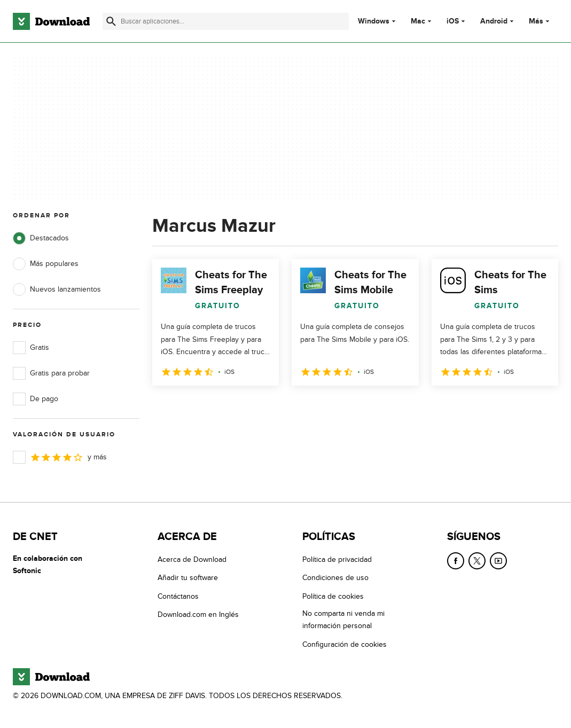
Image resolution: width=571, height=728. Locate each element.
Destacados (41, 238)
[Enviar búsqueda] (111, 21)
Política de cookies (333, 596)
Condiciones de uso (335, 578)
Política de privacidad (337, 559)
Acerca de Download (192, 559)
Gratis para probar (51, 373)
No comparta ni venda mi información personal (343, 620)
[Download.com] (51, 21)
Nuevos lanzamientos (57, 289)
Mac (418, 21)
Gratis (31, 348)
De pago (36, 399)
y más (60, 457)
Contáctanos (178, 596)
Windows (374, 21)
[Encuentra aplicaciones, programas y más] (226, 21)
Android (494, 21)
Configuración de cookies (345, 644)
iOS (453, 21)
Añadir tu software (188, 578)
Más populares (46, 264)
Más (540, 21)
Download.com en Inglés (198, 615)
